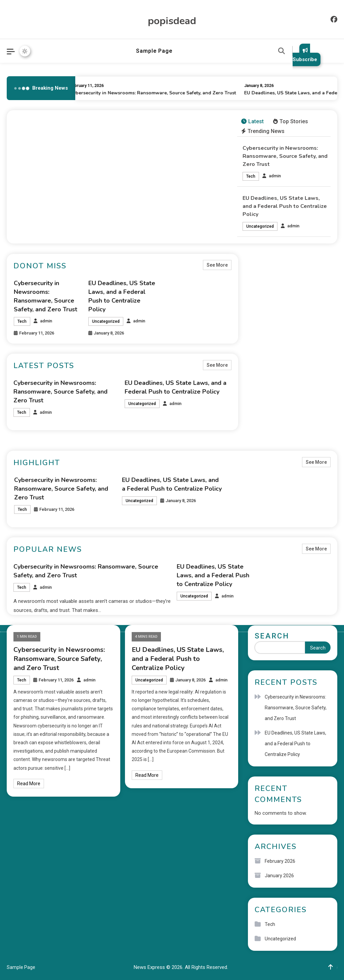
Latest (252, 121)
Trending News (263, 131)
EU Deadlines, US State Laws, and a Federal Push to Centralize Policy (285, 206)
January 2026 (279, 876)
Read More (29, 784)
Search (272, 636)
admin (275, 176)
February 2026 (280, 861)
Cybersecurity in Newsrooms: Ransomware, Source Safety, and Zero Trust (154, 93)
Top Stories (291, 121)
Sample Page (154, 51)
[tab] (252, 122)
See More (217, 265)
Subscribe (305, 55)
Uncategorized (260, 226)
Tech (251, 176)
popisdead (172, 21)
